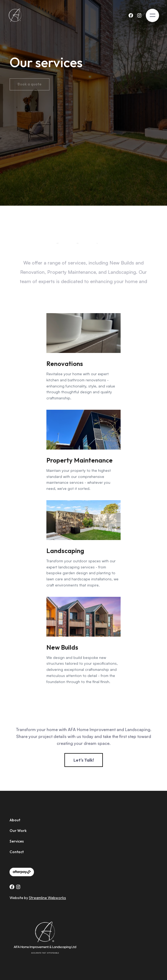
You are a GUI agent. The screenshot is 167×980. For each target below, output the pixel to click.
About (15, 820)
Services (17, 841)
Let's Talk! (84, 760)
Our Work (18, 831)
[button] (152, 15)
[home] (17, 15)
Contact (17, 852)
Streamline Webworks (47, 898)
